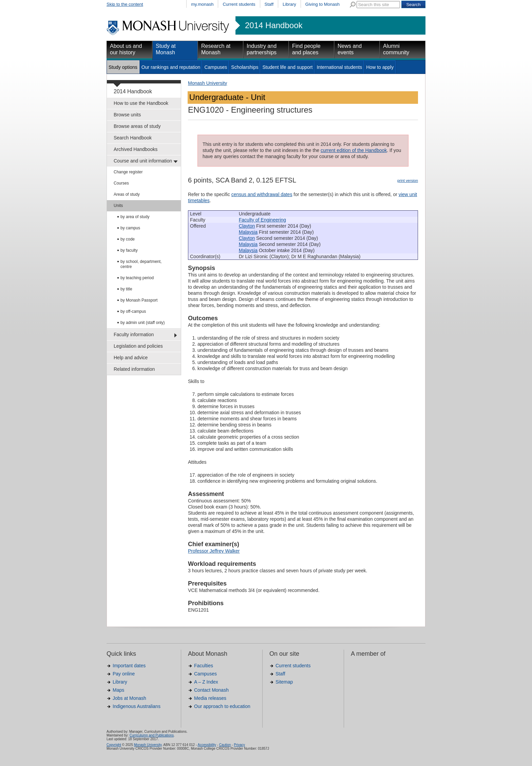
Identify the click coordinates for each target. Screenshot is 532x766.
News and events (350, 49)
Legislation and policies (138, 346)
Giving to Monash (322, 4)
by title (126, 289)
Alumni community (396, 49)
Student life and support (287, 67)
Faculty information (134, 334)
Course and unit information (143, 161)
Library (289, 4)
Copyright (114, 745)
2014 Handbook (274, 25)
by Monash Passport (139, 300)
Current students (239, 4)
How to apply (380, 67)
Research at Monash (216, 49)
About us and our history (126, 49)
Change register (128, 172)
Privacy (239, 745)
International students (339, 67)
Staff (269, 4)
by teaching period (137, 278)
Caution (225, 745)
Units (118, 206)
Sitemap (284, 682)
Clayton (247, 226)
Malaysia (248, 232)
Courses (121, 183)
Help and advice (131, 358)
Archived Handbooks (136, 149)
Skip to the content (125, 4)
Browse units (127, 115)
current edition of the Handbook (354, 150)
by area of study (135, 217)
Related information (134, 369)
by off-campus (133, 311)
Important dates (129, 666)
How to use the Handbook (141, 103)
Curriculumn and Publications (152, 735)
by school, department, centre (141, 264)
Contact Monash (211, 690)
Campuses (216, 67)
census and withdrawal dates (262, 194)
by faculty (129, 250)
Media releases (210, 698)
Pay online (124, 674)
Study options (123, 67)
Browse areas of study (137, 126)
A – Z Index (206, 682)
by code (128, 239)
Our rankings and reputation (171, 67)
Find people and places (306, 49)
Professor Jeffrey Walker (214, 551)
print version (408, 180)
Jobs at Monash (129, 698)
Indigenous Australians (137, 706)
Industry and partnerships (262, 49)
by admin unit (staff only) (143, 323)
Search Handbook (133, 138)
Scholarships (245, 67)
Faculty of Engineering (262, 220)
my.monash (202, 4)
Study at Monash (166, 49)
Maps (118, 690)
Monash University (207, 83)
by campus (130, 228)
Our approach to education (222, 706)
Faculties (204, 666)
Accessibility (207, 745)
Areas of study (127, 194)
